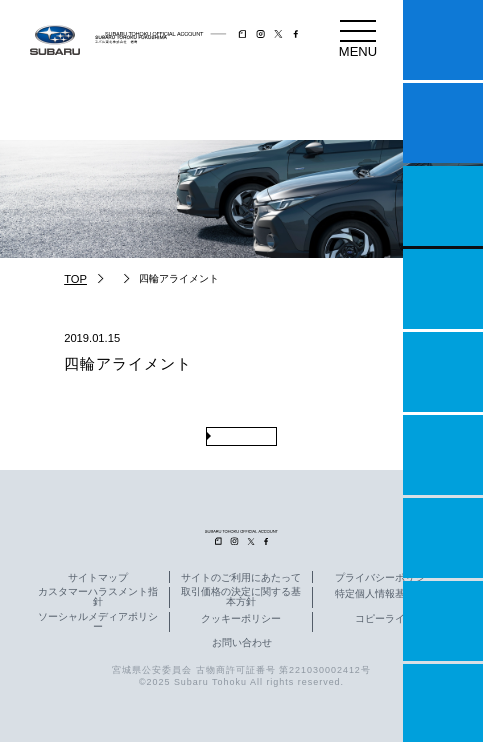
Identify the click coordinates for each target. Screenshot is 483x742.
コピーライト (385, 619)
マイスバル (443, 40)
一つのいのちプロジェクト (443, 206)
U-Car (443, 455)
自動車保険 (443, 538)
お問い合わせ (242, 643)
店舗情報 (443, 372)
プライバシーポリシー (385, 578)
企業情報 (443, 621)
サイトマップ (98, 578)
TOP (75, 279)
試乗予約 (443, 123)
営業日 (443, 289)
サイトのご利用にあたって (241, 578)
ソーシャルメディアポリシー (98, 622)
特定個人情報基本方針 (385, 594)
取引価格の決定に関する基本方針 (241, 597)
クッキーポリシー (241, 619)
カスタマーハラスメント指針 (98, 597)
